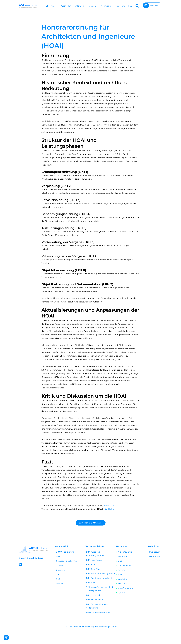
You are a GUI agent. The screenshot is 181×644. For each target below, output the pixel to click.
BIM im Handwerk (95, 600)
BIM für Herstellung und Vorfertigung (98, 606)
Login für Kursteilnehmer (98, 612)
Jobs (58, 575)
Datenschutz (155, 556)
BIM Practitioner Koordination (100, 578)
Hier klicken (110, 505)
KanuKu (121, 570)
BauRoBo (122, 556)
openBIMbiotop (125, 588)
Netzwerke (107, 6)
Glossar (59, 565)
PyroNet (122, 593)
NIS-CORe (122, 584)
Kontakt (60, 584)
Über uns (121, 6)
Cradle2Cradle (124, 565)
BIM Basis (91, 565)
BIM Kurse (52, 6)
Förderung (80, 6)
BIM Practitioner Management (101, 574)
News (59, 556)
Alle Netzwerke (125, 552)
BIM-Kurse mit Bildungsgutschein (95, 554)
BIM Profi (90, 583)
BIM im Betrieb (93, 595)
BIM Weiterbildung (65, 552)
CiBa (120, 561)
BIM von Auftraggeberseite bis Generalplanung (100, 589)
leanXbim (122, 579)
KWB (120, 575)
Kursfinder (66, 6)
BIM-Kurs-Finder (94, 560)
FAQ (130, 6)
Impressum (155, 552)
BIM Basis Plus (93, 569)
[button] (137, 6)
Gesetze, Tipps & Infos (66, 561)
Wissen (93, 6)
